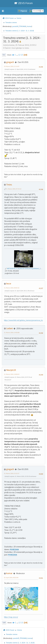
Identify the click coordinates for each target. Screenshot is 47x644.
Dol (4, 55)
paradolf (15, 26)
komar (29, 26)
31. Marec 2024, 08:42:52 (12, 288)
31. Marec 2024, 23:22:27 (12, 473)
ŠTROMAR (23, 26)
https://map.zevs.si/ (11, 617)
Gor (4, 623)
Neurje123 (11, 370)
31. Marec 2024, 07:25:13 (14, 189)
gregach (10, 62)
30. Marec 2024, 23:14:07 (12, 66)
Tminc (9, 185)
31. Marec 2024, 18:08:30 (12, 374)
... (17, 55)
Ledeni (9, 328)
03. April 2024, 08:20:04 (11, 578)
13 (22, 55)
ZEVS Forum (23, 3)
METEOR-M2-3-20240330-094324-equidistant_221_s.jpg (26, 269)
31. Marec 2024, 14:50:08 (12, 333)
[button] (3, 11)
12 (19, 55)
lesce (9, 283)
